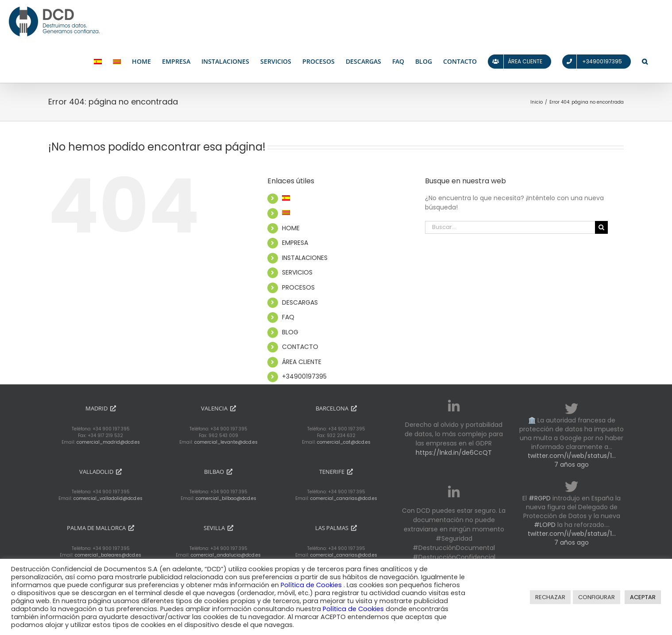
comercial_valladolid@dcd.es (108, 498)
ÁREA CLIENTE (302, 362)
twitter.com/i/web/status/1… (572, 456)
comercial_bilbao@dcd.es (226, 498)
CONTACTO (300, 347)
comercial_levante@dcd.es (226, 442)
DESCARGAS (300, 302)
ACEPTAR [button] (643, 597)
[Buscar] (601, 227)
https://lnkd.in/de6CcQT (454, 453)
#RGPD (540, 498)
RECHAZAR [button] (550, 597)
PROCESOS (298, 287)
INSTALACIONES (305, 258)
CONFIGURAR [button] (597, 597)
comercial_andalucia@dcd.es (226, 555)
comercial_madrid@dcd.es (108, 442)
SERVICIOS (297, 272)
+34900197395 (304, 376)
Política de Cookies (312, 585)
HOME (291, 228)
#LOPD (545, 525)
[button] (645, 62)
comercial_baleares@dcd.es (108, 555)
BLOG (290, 332)
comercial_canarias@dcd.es (344, 498)
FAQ (288, 317)
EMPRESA (295, 243)
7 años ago (572, 465)
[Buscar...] (510, 227)
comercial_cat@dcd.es (344, 442)
